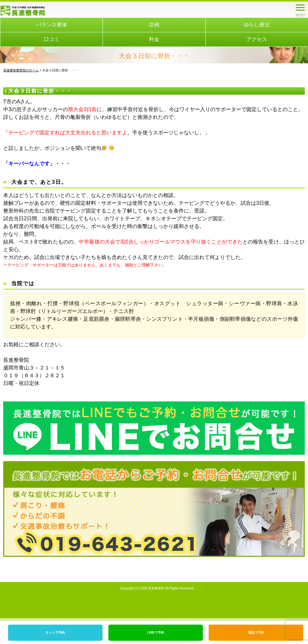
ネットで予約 (55, 633)
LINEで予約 (156, 633)
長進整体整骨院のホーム (21, 70)
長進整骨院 (156, 588)
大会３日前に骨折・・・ (40, 91)
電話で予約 (256, 633)
